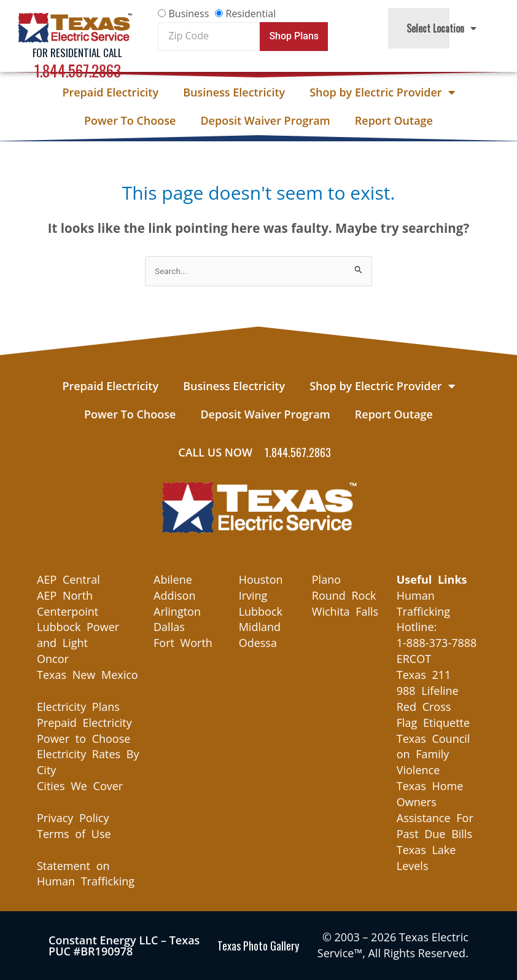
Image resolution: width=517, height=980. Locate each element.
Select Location (441, 28)
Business (189, 14)
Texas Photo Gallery (258, 946)
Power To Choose (130, 120)
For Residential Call (77, 53)
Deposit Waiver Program (265, 120)
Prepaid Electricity (110, 92)
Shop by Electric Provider (382, 92)
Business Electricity (234, 92)
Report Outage (394, 120)
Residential (251, 14)
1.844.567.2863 (78, 70)
